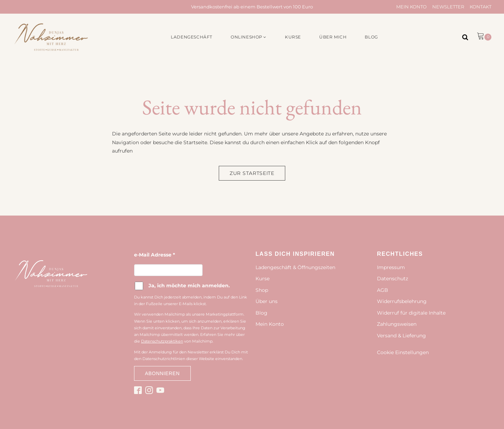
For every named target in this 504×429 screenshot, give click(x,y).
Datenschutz (393, 279)
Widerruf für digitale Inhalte (411, 313)
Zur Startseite (252, 173)
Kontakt (481, 7)
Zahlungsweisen (397, 324)
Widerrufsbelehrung (402, 301)
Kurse (262, 279)
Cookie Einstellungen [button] (403, 352)
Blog (261, 313)
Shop (262, 290)
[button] (249, 37)
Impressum (391, 267)
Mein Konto (411, 7)
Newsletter (448, 7)
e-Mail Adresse (155, 255)
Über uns (267, 301)
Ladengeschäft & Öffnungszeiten (295, 267)
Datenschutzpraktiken (162, 341)
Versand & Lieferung (401, 336)
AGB (383, 290)
